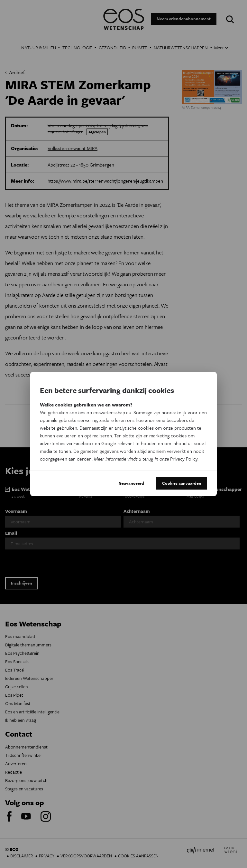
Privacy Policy (184, 459)
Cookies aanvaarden (182, 483)
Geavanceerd (131, 483)
